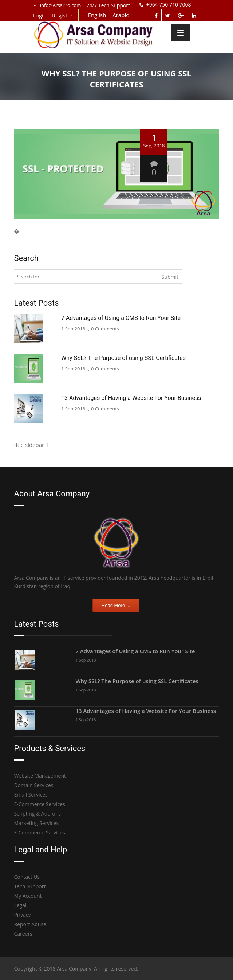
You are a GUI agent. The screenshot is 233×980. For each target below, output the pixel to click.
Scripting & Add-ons (37, 814)
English (97, 15)
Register (62, 15)
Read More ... (116, 605)
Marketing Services (36, 823)
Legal (20, 905)
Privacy (22, 915)
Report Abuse (30, 924)
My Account (28, 896)
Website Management (40, 776)
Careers (23, 934)
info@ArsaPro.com (57, 5)
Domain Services (33, 785)
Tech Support (30, 886)
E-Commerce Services (39, 804)
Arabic (121, 15)
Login (40, 15)
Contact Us (27, 877)
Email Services (31, 795)
